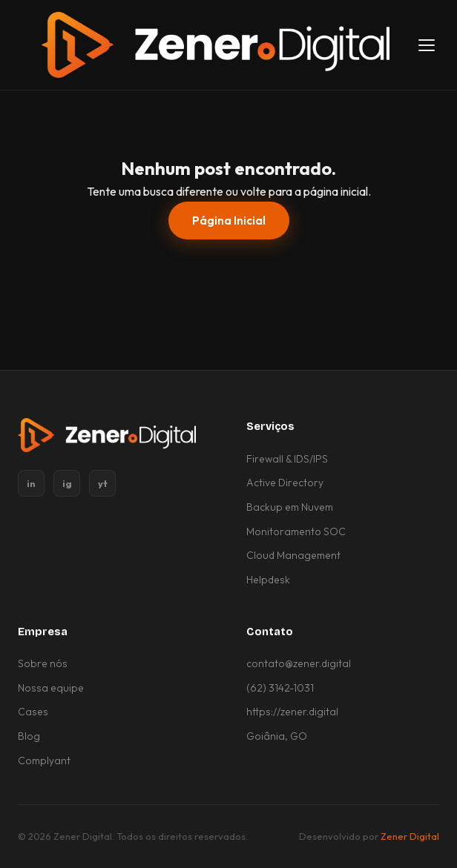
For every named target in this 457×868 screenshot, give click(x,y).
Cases (33, 712)
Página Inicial (229, 221)
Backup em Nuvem (290, 507)
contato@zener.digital (299, 663)
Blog (29, 736)
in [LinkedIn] (31, 483)
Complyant (44, 761)
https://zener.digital (292, 712)
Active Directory (285, 483)
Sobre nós (43, 663)
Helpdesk (268, 580)
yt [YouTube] (103, 483)
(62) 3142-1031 (280, 688)
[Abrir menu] (426, 45)
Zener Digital (410, 836)
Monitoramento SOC (296, 531)
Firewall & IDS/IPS (287, 459)
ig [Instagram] (67, 483)
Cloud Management (293, 555)
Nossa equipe (51, 688)
